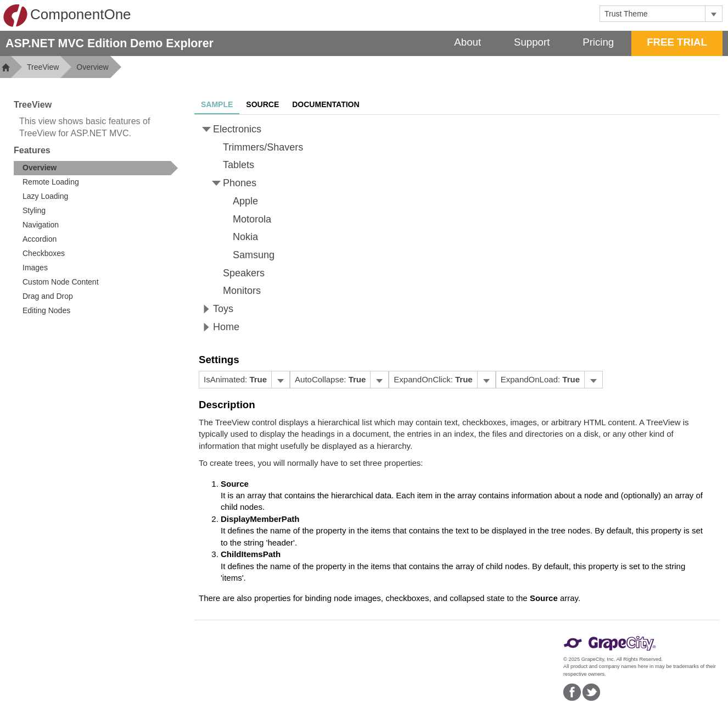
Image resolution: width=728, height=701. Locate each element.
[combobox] (653, 14)
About (467, 42)
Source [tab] (262, 104)
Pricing (598, 42)
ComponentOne (67, 15)
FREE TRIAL (677, 42)
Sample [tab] (217, 104)
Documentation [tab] (326, 104)
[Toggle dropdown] (713, 14)
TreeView (43, 67)
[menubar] (244, 380)
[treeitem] (96, 168)
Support (532, 42)
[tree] (457, 228)
